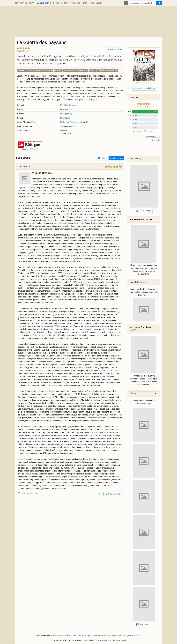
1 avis (27, 51)
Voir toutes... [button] (144, 624)
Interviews (75, 3)
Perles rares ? (94, 71)
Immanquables (97, 3)
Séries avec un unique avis (109, 71)
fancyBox (82, 635)
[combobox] (142, 3)
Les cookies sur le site (101, 640)
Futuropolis (65, 118)
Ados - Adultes (77, 122)
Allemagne (58, 71)
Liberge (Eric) (66, 109)
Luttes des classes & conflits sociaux (75, 71)
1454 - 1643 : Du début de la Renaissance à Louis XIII (35, 71)
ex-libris (140, 271)
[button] (30, 144)
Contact (86, 640)
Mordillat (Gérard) (68, 105)
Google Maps (129, 635)
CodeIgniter (56, 635)
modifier (34, 493)
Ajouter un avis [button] (117, 158)
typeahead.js (104, 635)
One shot (64, 131)
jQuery (65, 635)
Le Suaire (104, 56)
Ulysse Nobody (90, 56)
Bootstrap (73, 635)
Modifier (156, 140)
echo (138, 635)
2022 (75, 126)
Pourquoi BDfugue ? (30, 149)
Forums (85, 3)
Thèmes (56, 3)
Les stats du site (119, 640)
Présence (157, 137)
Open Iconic (92, 635)
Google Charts (116, 635)
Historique (65, 122)
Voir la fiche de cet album (144, 88)
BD (87, 122)
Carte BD (65, 3)
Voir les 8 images (144, 211)
